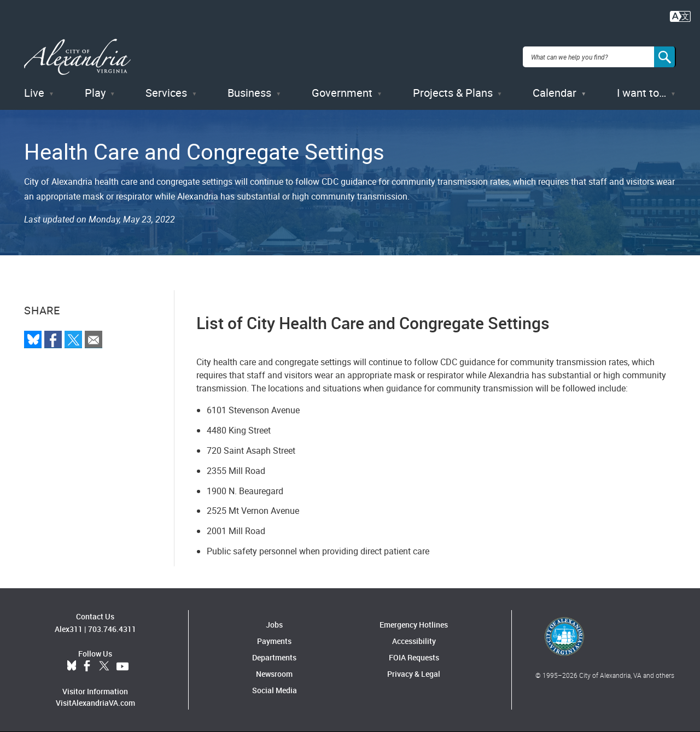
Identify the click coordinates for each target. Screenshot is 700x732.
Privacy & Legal (414, 674)
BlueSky (72, 666)
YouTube (122, 666)
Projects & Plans (453, 93)
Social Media (275, 690)
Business (249, 93)
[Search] (665, 57)
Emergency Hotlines (414, 625)
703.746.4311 (112, 629)
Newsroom (274, 674)
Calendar (555, 93)
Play (95, 93)
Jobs (274, 625)
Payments (274, 641)
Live (34, 93)
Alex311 (69, 629)
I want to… (641, 93)
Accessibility (414, 641)
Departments (274, 657)
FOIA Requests (414, 657)
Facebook (87, 666)
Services (166, 93)
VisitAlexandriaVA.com (95, 703)
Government (342, 93)
